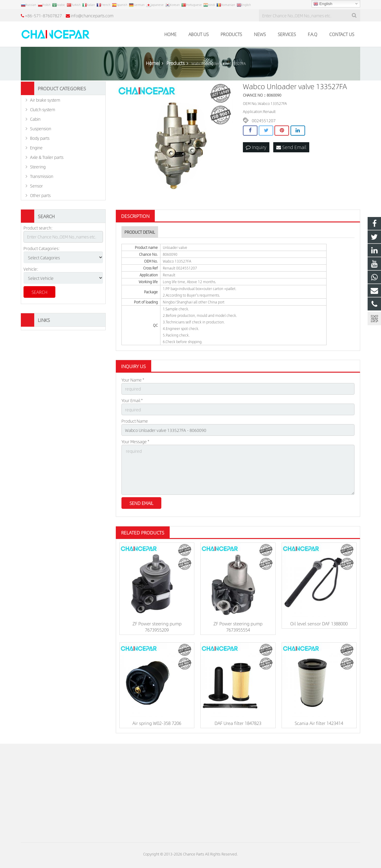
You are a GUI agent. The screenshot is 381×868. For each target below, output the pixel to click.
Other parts (40, 195)
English (323, 4)
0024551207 (264, 120)
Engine (36, 148)
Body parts (40, 138)
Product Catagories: (42, 248)
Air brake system (45, 100)
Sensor (36, 186)
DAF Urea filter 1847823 (238, 723)
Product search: (38, 228)
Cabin (35, 119)
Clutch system (43, 109)
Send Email (291, 147)
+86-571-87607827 (43, 15)
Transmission (42, 176)
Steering (38, 167)
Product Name (135, 421)
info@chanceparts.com (92, 15)
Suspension (41, 128)
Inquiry (256, 147)
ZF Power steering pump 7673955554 (238, 627)
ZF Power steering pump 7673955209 (157, 627)
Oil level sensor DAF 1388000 (319, 623)
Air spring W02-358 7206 (157, 723)
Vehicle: (31, 269)
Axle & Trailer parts (47, 157)
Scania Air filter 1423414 (319, 723)
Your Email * (132, 400)
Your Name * (133, 380)
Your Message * (135, 441)
